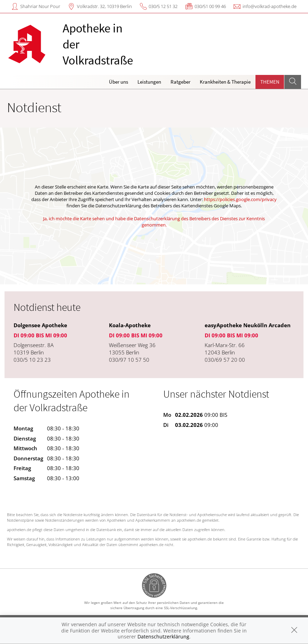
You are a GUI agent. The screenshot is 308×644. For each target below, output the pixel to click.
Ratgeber (180, 82)
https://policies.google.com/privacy (240, 199)
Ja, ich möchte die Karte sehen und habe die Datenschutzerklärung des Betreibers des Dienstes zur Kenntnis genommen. (154, 222)
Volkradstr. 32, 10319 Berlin (104, 6)
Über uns (119, 82)
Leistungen (149, 82)
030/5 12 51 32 (163, 6)
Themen (270, 82)
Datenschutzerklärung (163, 637)
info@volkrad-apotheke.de (270, 6)
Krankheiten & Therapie (225, 82)
